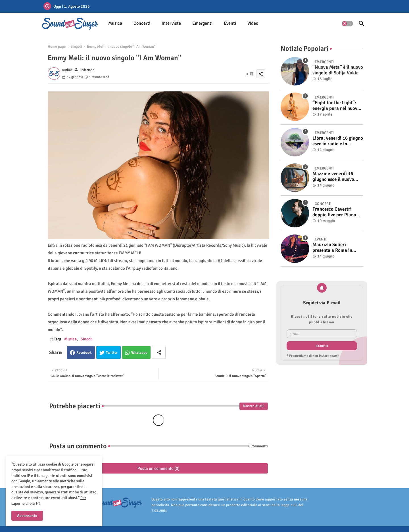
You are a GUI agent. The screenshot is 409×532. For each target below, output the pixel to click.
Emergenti (202, 23)
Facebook (84, 353)
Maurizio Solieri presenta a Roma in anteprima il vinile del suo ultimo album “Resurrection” (335, 248)
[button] (347, 24)
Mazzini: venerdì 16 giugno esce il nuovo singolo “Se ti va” (333, 177)
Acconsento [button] (27, 516)
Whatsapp (139, 353)
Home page (57, 47)
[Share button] (159, 352)
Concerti (142, 23)
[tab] (115, 23)
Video (253, 23)
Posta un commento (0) (158, 468)
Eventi (230, 23)
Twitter (112, 353)
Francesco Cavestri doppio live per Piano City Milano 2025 (334, 212)
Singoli (76, 47)
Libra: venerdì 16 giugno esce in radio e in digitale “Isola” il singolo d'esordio (338, 141)
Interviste (171, 23)
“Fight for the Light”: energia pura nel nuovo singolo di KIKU (336, 106)
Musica (115, 23)
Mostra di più (254, 406)
